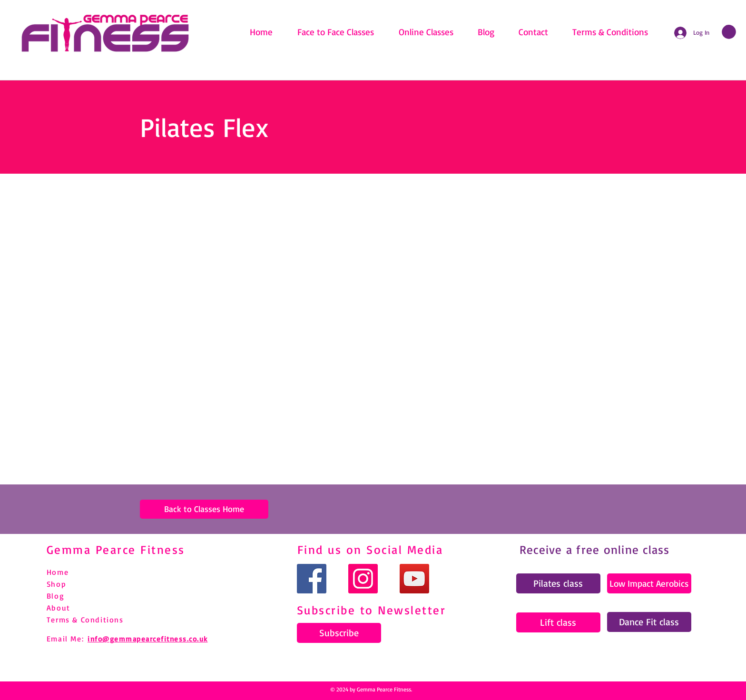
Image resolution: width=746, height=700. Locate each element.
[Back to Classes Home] (204, 509)
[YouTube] (414, 579)
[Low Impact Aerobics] (649, 583)
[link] (729, 32)
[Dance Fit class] (649, 622)
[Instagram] (363, 579)
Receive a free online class (595, 549)
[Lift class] (558, 622)
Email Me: (65, 639)
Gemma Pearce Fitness (116, 549)
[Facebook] (312, 579)
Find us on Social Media (370, 549)
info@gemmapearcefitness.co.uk (148, 639)
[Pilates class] (558, 583)
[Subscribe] (339, 633)
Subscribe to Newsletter (372, 610)
